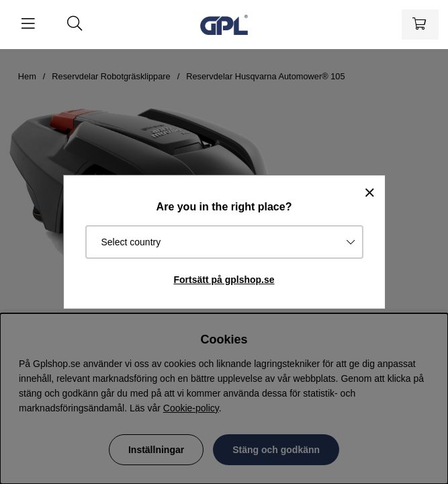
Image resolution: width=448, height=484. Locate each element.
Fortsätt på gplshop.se (224, 280)
